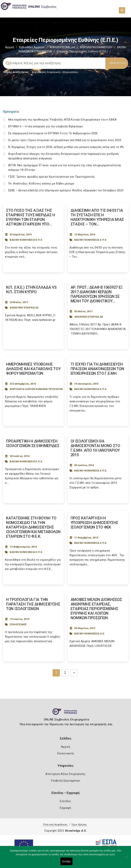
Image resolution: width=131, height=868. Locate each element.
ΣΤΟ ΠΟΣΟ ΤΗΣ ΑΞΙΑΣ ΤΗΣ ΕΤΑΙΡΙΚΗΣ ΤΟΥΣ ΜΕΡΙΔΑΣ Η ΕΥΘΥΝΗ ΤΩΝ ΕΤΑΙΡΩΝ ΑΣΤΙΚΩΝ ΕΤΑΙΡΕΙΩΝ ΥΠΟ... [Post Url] (31, 217)
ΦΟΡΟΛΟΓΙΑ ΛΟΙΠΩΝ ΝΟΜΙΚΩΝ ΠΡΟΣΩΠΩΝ (36, 389)
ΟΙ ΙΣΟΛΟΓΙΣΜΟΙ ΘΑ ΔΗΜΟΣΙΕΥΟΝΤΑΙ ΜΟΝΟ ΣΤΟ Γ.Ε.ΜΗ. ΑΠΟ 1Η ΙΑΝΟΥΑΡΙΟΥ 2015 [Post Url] (95, 448)
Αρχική (10, 47)
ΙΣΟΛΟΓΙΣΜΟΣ (18, 624)
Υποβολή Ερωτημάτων (65, 781)
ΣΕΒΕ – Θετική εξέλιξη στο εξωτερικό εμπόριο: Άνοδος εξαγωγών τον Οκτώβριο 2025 (66, 190)
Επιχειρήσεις (70, 72)
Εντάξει (66, 861)
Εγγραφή (65, 808)
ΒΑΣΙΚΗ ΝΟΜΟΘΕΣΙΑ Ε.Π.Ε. (26, 240)
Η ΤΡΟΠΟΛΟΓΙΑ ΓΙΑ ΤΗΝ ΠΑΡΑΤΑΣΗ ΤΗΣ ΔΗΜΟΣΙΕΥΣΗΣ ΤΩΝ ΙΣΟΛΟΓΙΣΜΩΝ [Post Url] (33, 604)
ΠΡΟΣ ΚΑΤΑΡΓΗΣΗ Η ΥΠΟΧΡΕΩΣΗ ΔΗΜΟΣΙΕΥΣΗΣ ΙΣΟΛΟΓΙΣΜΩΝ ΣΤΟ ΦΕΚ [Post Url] (95, 523)
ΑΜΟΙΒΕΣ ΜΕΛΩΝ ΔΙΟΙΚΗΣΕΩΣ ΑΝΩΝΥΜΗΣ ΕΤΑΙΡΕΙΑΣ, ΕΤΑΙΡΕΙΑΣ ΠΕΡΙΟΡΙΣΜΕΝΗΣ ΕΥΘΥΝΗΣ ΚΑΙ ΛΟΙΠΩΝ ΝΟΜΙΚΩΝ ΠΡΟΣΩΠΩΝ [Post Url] (96, 609)
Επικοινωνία (65, 753)
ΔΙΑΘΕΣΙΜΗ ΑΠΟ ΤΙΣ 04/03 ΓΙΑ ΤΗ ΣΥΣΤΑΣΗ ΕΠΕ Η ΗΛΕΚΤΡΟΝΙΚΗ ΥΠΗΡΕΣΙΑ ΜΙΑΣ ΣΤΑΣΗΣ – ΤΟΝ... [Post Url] (97, 217)
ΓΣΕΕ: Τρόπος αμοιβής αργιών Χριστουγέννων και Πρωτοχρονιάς (51, 177)
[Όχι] (126, 859)
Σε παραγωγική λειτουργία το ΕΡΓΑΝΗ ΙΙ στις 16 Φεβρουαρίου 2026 (53, 133)
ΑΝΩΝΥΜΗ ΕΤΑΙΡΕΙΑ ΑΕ (24, 308)
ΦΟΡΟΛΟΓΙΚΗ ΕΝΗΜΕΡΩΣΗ (96, 47)
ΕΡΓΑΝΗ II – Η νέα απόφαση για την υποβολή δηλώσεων (45, 126)
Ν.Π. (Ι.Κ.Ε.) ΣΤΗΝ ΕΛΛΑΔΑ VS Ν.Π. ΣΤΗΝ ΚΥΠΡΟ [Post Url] (31, 290)
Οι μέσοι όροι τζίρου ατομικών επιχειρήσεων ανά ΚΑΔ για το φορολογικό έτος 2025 (65, 140)
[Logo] (66, 713)
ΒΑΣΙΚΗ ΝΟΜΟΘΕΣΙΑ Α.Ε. (90, 634)
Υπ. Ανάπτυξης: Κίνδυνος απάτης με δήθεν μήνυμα (41, 184)
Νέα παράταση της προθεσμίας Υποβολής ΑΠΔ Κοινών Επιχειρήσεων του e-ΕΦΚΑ (62, 120)
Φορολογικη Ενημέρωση (46, 72)
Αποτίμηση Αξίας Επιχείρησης (65, 774)
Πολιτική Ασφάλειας (55, 824)
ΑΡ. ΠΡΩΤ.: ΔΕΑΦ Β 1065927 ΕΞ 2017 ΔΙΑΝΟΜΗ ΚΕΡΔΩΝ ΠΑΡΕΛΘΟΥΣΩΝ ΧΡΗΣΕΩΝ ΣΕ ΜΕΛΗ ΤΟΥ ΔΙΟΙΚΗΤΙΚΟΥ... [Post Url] (97, 294)
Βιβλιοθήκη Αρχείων (32, 47)
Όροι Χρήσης (79, 824)
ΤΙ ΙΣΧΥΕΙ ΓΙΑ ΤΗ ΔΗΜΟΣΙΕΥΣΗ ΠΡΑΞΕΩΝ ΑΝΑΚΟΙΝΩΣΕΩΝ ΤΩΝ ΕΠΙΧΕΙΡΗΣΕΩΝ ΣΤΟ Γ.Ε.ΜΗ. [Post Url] (97, 369)
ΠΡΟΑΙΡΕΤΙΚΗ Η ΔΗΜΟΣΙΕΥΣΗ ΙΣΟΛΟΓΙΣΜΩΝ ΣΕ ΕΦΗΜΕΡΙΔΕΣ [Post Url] (33, 443)
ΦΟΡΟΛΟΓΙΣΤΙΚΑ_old (62, 47)
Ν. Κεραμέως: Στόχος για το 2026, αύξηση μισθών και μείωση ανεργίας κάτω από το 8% (66, 147)
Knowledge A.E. (76, 831)
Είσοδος (65, 801)
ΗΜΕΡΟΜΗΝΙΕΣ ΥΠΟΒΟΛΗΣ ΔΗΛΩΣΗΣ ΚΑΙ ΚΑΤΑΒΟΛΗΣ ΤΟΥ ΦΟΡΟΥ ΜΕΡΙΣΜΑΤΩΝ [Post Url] (33, 369)
